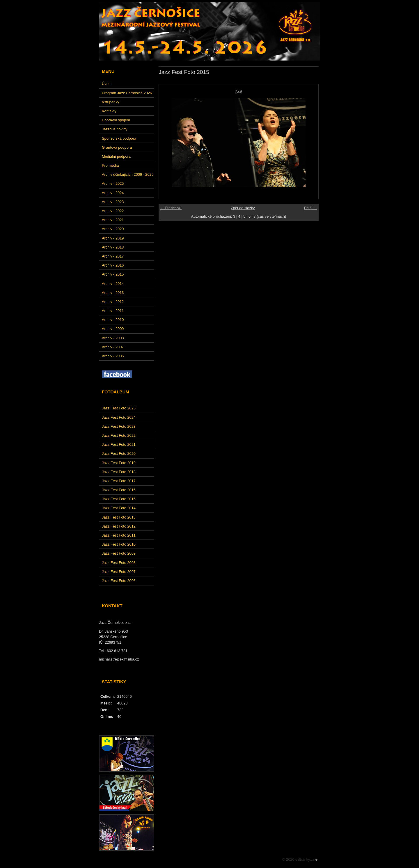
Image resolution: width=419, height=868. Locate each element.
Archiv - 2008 (113, 338)
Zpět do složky (243, 208)
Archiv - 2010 (113, 320)
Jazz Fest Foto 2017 (119, 481)
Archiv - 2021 (113, 220)
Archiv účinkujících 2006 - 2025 (128, 174)
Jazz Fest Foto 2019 (119, 463)
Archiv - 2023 (113, 202)
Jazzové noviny (115, 129)
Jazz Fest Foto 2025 (119, 408)
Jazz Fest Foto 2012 (119, 526)
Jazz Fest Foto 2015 (119, 499)
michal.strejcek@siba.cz (119, 659)
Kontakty (109, 111)
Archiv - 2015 (113, 274)
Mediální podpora (116, 156)
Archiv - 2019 (113, 238)
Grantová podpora (117, 147)
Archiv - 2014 (113, 284)
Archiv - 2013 (113, 293)
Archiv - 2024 (113, 193)
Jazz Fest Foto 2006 (119, 581)
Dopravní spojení (116, 120)
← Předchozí (171, 208)
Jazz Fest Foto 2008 (119, 563)
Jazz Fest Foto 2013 (119, 517)
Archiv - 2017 (113, 256)
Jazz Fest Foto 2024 (119, 417)
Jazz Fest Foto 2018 (119, 472)
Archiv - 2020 (113, 229)
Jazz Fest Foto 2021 (119, 444)
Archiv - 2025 (113, 183)
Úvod (106, 84)
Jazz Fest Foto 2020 (119, 453)
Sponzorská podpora (119, 138)
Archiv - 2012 (113, 302)
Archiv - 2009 (113, 329)
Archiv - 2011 (113, 311)
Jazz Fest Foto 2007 (119, 572)
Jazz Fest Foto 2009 (119, 553)
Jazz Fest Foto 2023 (119, 426)
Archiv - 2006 (113, 356)
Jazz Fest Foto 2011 (119, 535)
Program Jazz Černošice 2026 (127, 93)
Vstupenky (111, 102)
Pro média (110, 165)
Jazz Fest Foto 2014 (119, 508)
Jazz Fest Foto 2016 (119, 490)
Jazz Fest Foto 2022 (119, 435)
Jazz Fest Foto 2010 (119, 544)
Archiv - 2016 (113, 265)
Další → (310, 208)
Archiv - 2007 (113, 347)
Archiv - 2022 (113, 211)
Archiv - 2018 (113, 247)
